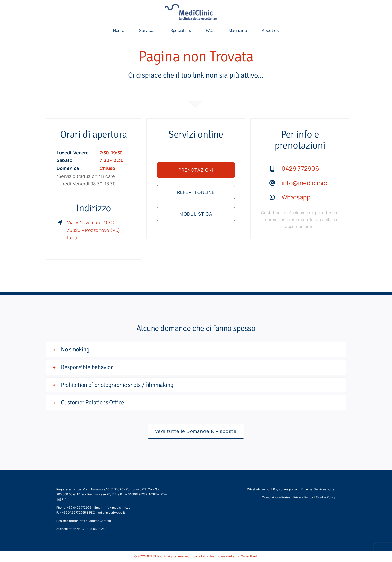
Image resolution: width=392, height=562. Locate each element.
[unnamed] (196, 6)
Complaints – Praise (276, 497)
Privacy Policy (303, 497)
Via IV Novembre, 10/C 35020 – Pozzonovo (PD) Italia (94, 230)
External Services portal (318, 489)
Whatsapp (296, 197)
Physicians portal (286, 489)
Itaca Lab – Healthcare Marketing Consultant (225, 556)
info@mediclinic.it (307, 183)
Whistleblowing (259, 489)
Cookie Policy (326, 497)
